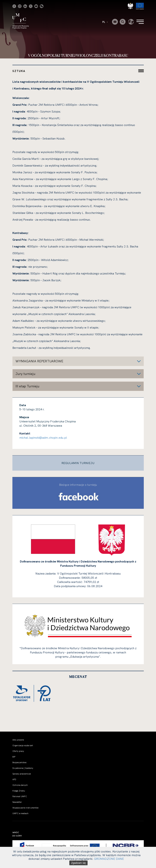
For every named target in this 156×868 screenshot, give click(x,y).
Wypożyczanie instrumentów (25, 808)
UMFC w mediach (20, 813)
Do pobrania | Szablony (23, 768)
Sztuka (19, 71)
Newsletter (17, 802)
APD (14, 779)
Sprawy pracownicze (22, 774)
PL (105, 22)
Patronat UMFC (20, 796)
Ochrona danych (20, 785)
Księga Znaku (19, 791)
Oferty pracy (18, 751)
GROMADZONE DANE (109, 859)
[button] (78, 361)
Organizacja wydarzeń (23, 745)
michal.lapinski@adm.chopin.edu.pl (43, 438)
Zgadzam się (78, 863)
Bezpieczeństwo (19, 762)
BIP (14, 757)
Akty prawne (18, 740)
